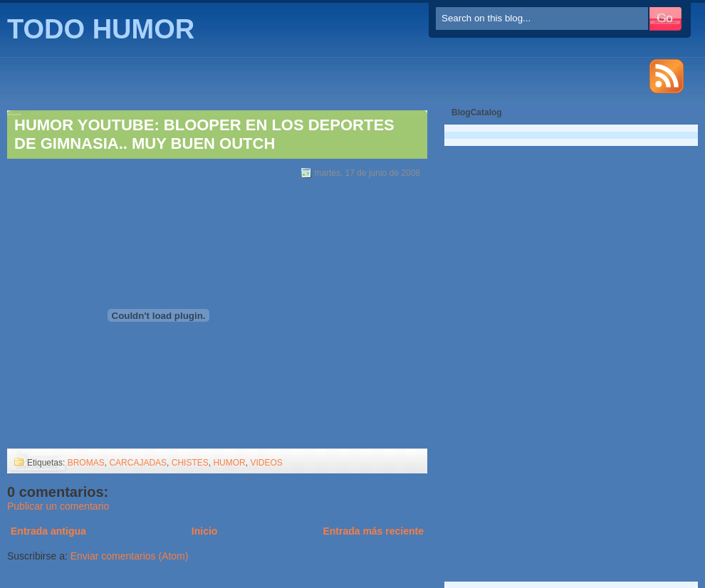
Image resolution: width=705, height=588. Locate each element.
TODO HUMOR (101, 29)
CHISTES (190, 463)
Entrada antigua (48, 531)
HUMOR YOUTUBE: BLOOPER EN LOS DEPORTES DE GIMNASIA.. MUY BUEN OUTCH (204, 134)
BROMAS (86, 463)
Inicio (205, 531)
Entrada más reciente (373, 531)
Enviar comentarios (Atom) (130, 556)
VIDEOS (266, 463)
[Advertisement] (505, 356)
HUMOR (229, 463)
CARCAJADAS (138, 463)
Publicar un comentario (58, 506)
